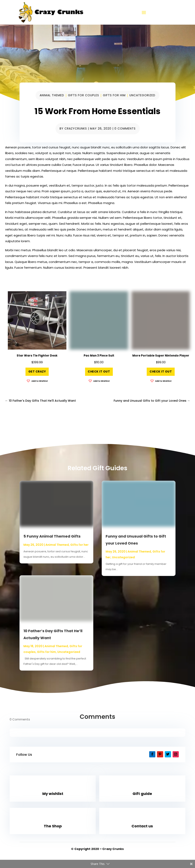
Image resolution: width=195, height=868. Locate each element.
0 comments (125, 128)
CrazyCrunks (76, 128)
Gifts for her (79, 545)
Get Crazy (37, 372)
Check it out (99, 372)
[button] (37, 381)
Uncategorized (142, 95)
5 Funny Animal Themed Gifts (52, 536)
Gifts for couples (84, 95)
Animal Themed (52, 95)
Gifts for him (114, 95)
